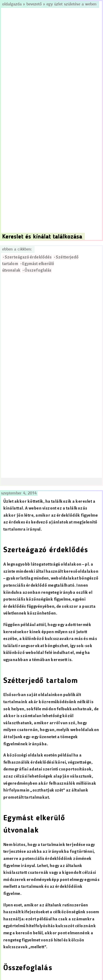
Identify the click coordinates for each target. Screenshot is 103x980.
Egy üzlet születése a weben (71, 4)
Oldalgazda (13, 4)
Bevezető (34, 4)
